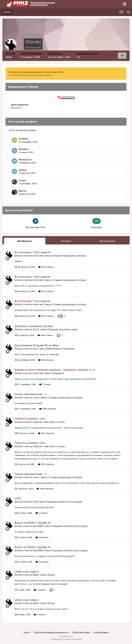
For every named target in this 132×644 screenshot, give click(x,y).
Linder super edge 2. (27, 571)
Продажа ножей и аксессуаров (64, 502)
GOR (35, 502)
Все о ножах (58, 422)
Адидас (23, 170)
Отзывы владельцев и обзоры (69, 256)
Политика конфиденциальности (51, 632)
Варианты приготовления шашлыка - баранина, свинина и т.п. (55, 370)
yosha (36, 398)
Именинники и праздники (61, 349)
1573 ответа (46, 267)
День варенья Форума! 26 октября (36, 345)
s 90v (18, 498)
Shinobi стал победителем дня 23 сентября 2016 (36, 72)
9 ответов (42, 537)
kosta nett (38, 256)
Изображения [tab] (107, 241)
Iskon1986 (38, 526)
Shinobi (18, 256)
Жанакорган (25, 160)
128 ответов (46, 360)
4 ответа (41, 513)
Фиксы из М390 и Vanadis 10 (32, 523)
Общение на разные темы (62, 329)
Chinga (22, 180)
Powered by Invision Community (67, 639)
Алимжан (23, 139)
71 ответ (45, 384)
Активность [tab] (25, 241)
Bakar (36, 575)
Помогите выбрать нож (30, 418)
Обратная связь (81, 632)
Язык (27, 632)
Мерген (22, 191)
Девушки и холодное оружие (34, 326)
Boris (36, 349)
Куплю (51, 575)
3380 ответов (48, 409)
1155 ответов (46, 433)
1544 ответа (45, 335)
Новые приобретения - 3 (30, 394)
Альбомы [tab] (66, 241)
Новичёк (38, 422)
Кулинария (58, 373)
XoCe (36, 329)
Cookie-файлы (101, 632)
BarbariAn (23, 149)
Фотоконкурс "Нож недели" (33, 252)
